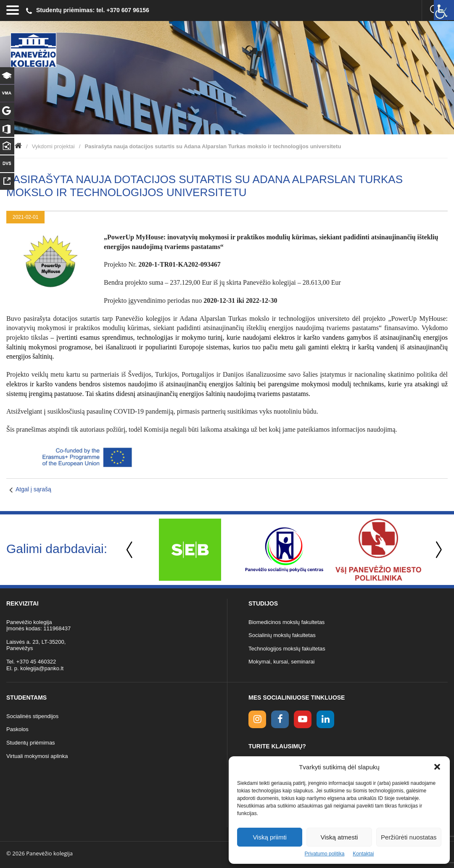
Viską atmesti (339, 837)
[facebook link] (280, 719)
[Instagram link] (257, 719)
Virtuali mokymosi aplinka (37, 756)
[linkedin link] (325, 719)
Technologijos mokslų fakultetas (287, 649)
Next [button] (437, 550)
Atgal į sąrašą (33, 489)
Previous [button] (130, 550)
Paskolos (17, 729)
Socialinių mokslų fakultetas (282, 635)
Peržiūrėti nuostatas (409, 837)
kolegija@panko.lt (42, 668)
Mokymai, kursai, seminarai (282, 662)
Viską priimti (270, 837)
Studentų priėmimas (31, 743)
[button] (437, 767)
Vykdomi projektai (53, 146)
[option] (190, 550)
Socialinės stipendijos (32, 716)
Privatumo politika (325, 854)
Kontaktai (363, 854)
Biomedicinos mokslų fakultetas (286, 622)
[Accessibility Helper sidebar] (444, 10)
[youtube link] (303, 719)
